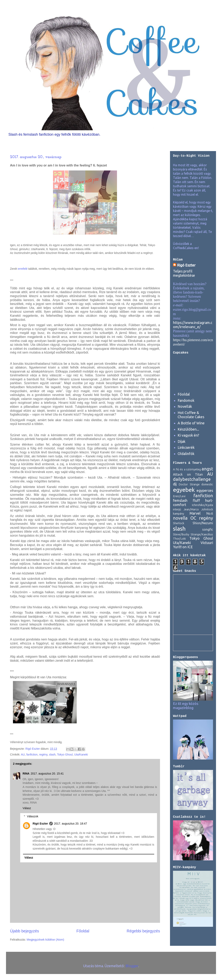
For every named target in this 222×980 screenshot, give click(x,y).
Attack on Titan (188, 474)
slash (52, 755)
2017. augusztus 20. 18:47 (70, 824)
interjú (177, 509)
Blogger (132, 966)
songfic (208, 529)
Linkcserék (186, 447)
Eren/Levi (179, 496)
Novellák (185, 406)
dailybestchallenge (192, 479)
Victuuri (207, 543)
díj (175, 484)
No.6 (210, 513)
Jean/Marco (191, 509)
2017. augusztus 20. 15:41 (47, 774)
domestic (207, 484)
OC (193, 518)
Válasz (27, 808)
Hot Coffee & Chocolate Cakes (191, 415)
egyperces (205, 490)
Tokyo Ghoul (65, 755)
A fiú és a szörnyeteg (187, 469)
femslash (180, 500)
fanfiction (32, 755)
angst (207, 469)
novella (180, 518)
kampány (178, 514)
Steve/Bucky (181, 534)
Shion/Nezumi (203, 523)
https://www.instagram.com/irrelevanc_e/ (193, 325)
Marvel (195, 513)
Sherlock (179, 523)
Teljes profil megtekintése (184, 273)
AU (23, 755)
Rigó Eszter (40, 824)
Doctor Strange (189, 484)
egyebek (184, 490)
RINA (26, 774)
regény (43, 755)
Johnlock (207, 509)
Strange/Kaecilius (202, 534)
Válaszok (32, 816)
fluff (196, 500)
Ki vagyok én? (188, 435)
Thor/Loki (179, 539)
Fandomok (186, 400)
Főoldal (83, 931)
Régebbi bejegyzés (143, 931)
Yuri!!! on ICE (183, 547)
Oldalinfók (186, 454)
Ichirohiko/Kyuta (202, 505)
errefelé (23, 269)
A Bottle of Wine (191, 423)
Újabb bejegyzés (24, 931)
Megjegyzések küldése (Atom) (45, 940)
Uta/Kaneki (81, 755)
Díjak (181, 441)
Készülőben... (188, 429)
